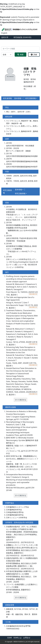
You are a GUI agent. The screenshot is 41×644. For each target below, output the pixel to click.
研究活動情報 (31, 98)
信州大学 (5, 37)
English (4, 33)
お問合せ (27, 638)
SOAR (9, 638)
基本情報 (18, 98)
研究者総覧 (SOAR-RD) (22, 37)
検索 (20, 55)
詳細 (34, 55)
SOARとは (18, 638)
